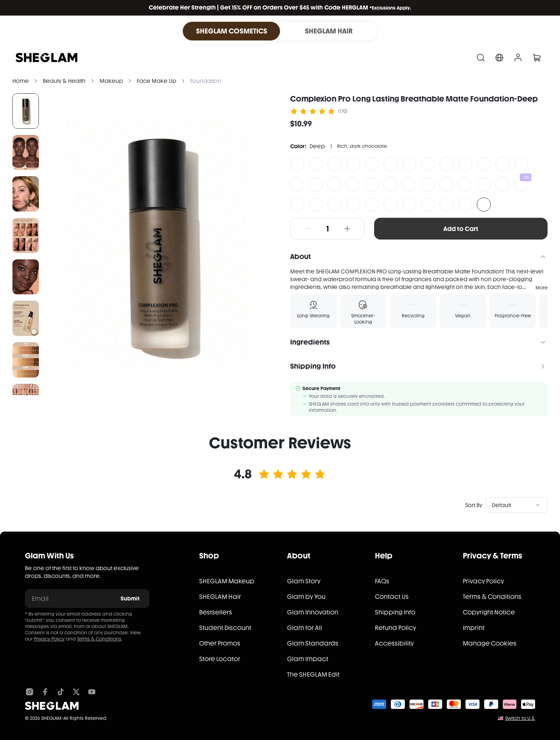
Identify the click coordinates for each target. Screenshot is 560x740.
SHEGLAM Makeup (227, 581)
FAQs (382, 581)
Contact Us (392, 597)
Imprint (474, 628)
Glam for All (304, 628)
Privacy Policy (49, 639)
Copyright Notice (489, 612)
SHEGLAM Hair (220, 597)
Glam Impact (308, 659)
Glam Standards (313, 643)
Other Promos (220, 643)
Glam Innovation (313, 612)
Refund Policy (395, 628)
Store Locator (220, 659)
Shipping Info (395, 612)
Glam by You (306, 597)
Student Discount (225, 628)
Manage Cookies (490, 643)
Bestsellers (216, 612)
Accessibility (394, 643)
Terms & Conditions (99, 639)
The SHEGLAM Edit (313, 674)
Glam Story (304, 581)
